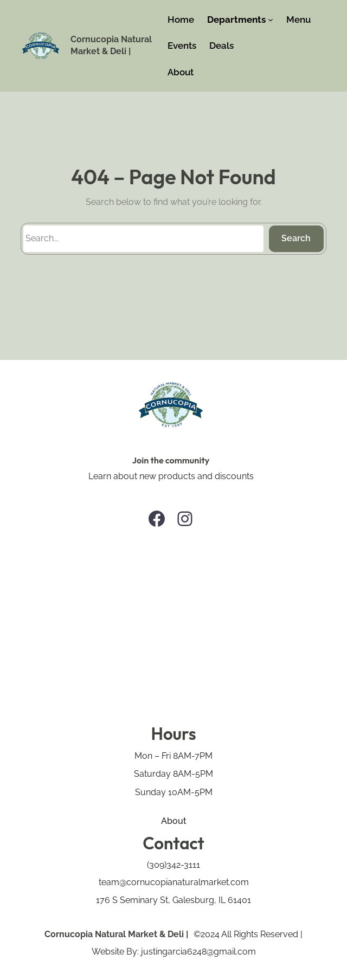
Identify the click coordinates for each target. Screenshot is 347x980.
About (174, 821)
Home (181, 20)
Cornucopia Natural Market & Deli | (116, 934)
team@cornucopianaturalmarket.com (174, 882)
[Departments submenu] (271, 20)
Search (296, 238)
